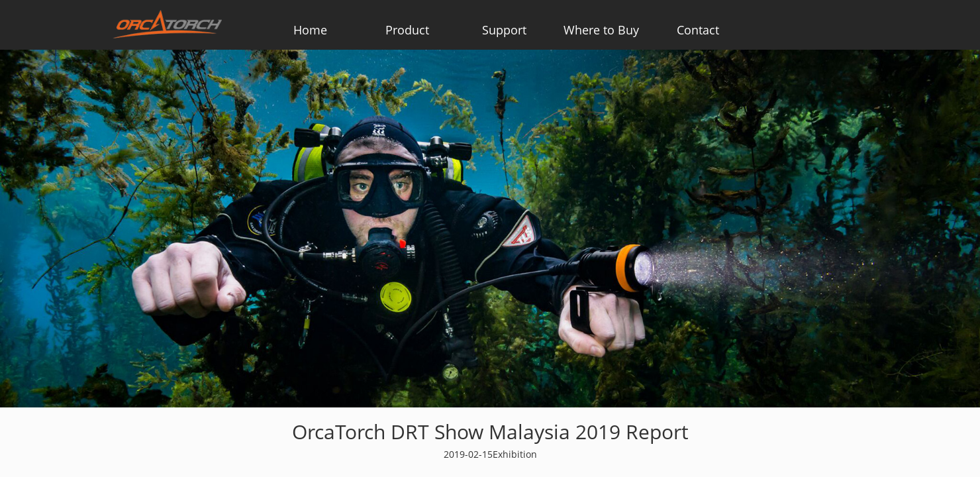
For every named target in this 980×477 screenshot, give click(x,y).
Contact (698, 30)
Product (407, 30)
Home (310, 30)
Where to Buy (601, 30)
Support (504, 30)
